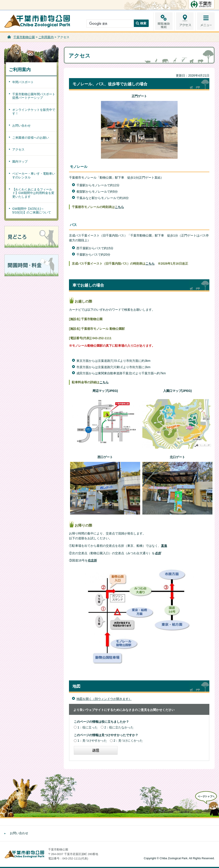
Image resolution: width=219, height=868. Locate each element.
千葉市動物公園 (24, 37)
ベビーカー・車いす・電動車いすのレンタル (34, 175)
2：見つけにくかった (128, 741)
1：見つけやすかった (92, 741)
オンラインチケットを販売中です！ (34, 112)
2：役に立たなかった (119, 727)
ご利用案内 (46, 37)
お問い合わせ (21, 126)
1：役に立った (88, 727)
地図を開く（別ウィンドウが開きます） (104, 699)
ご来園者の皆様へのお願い (31, 138)
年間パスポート (23, 82)
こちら (150, 264)
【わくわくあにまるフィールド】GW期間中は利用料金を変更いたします (33, 193)
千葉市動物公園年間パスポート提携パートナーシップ (34, 96)
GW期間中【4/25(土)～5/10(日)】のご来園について (32, 211)
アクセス (18, 149)
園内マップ (20, 161)
